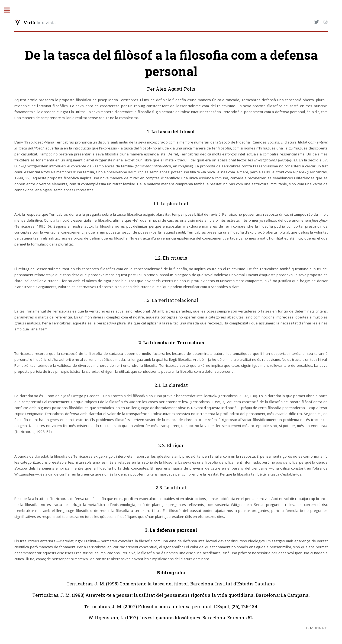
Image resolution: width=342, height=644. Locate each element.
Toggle (10, 10)
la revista (40, 23)
